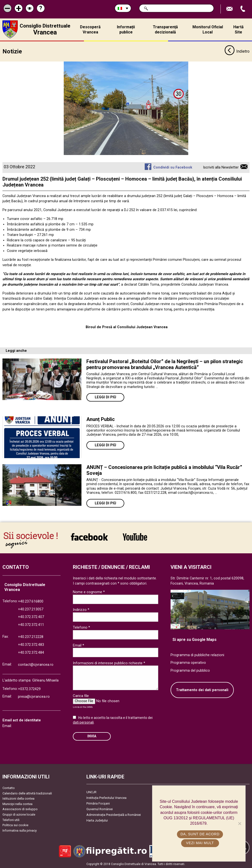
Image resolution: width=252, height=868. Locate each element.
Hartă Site (238, 30)
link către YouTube (135, 536)
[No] (239, 823)
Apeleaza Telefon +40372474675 (243, 9)
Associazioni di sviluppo (20, 809)
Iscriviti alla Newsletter (221, 167)
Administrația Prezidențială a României (114, 814)
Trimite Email (230, 9)
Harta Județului (97, 820)
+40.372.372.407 (31, 616)
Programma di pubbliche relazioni (197, 655)
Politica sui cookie (15, 825)
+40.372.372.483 (31, 644)
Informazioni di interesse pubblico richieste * (109, 663)
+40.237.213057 (31, 609)
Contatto (9, 787)
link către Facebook (89, 536)
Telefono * (81, 627)
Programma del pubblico (190, 670)
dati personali (83, 722)
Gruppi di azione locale (19, 814)
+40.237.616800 (31, 601)
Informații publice (126, 30)
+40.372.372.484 (31, 652)
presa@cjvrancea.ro (34, 696)
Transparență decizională (165, 30)
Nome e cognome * (89, 591)
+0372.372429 (29, 689)
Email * (79, 645)
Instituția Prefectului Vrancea (106, 797)
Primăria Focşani (98, 803)
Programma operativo (188, 662)
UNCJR (91, 792)
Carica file (81, 696)
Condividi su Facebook (173, 167)
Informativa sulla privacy (20, 830)
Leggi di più (105, 397)
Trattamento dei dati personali (202, 690)
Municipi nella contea (17, 803)
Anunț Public (101, 419)
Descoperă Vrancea (90, 30)
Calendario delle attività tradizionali (27, 793)
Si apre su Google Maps (195, 639)
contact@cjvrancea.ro (36, 664)
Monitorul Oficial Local (208, 30)
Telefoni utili (11, 819)
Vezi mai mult (200, 843)
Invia (92, 736)
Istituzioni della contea (18, 798)
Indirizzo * (81, 609)
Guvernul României (100, 809)
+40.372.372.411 (31, 624)
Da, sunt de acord (200, 834)
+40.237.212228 (31, 637)
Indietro (237, 51)
